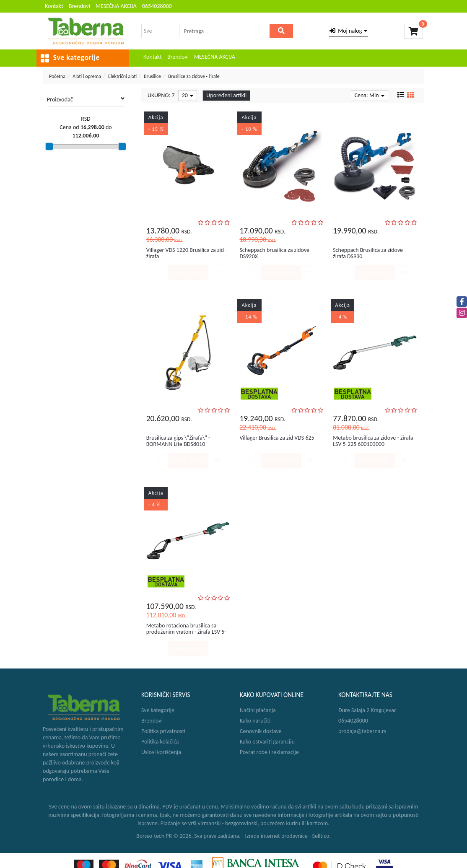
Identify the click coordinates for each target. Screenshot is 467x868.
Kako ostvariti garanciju (267, 742)
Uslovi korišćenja (161, 752)
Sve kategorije (158, 710)
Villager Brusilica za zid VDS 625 (277, 438)
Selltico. (322, 836)
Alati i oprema (87, 76)
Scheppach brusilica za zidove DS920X (274, 253)
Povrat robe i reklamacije (269, 752)
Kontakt (54, 6)
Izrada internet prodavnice (276, 836)
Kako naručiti (255, 721)
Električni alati (122, 76)
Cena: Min (370, 95)
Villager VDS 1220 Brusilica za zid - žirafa (187, 253)
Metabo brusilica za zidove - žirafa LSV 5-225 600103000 (373, 441)
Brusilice (152, 76)
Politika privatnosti (163, 731)
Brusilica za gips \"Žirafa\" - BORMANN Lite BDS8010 (178, 441)
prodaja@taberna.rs (362, 731)
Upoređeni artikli (226, 95)
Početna (57, 76)
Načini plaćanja (258, 710)
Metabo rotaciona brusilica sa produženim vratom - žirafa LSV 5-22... (186, 632)
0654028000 (157, 6)
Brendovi (79, 6)
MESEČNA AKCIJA (116, 6)
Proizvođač (86, 99)
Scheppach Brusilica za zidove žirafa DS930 (368, 253)
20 (188, 95)
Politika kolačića (160, 742)
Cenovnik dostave (261, 731)
